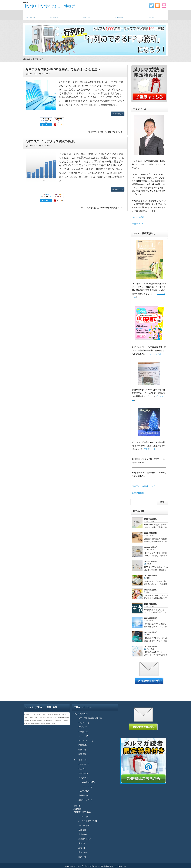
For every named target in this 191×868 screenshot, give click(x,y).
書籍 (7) (77, 806)
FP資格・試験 (86, 15)
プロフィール (138, 224)
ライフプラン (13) (86, 741)
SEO (109, 132)
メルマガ (30, 15)
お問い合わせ (138, 493)
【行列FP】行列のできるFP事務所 (49, 6)
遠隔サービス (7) (85, 800)
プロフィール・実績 (152, 15)
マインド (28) (84, 825)
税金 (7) (82, 843)
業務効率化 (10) (85, 839)
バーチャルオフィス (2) (88, 821)
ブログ (115, 132)
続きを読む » (118, 114)
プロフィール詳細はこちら (144, 486)
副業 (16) (82, 830)
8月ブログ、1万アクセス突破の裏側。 (51, 141)
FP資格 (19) (83, 732)
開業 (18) (82, 857)
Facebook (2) (84, 764)
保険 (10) (82, 750)
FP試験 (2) (83, 727)
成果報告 (114, 208)
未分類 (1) (77, 809)
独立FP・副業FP (54, 15)
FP (93, 132)
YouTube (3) (83, 773)
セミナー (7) (83, 736)
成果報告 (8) (83, 795)
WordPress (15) (88, 782)
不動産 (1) (83, 745)
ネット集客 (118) (80, 760)
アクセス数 (99, 132)
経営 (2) (82, 848)
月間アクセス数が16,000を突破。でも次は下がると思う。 (64, 69)
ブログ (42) (83, 778)
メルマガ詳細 (138, 217)
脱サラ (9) (83, 852)
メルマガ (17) (84, 791)
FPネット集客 (119, 15)
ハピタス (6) (83, 816)
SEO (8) (82, 769)
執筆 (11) (82, 754)
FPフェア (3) (84, 723)
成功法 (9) (83, 834)
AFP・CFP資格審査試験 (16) (90, 718)
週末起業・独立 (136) (82, 812)
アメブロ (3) (87, 786)
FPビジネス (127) (81, 714)
